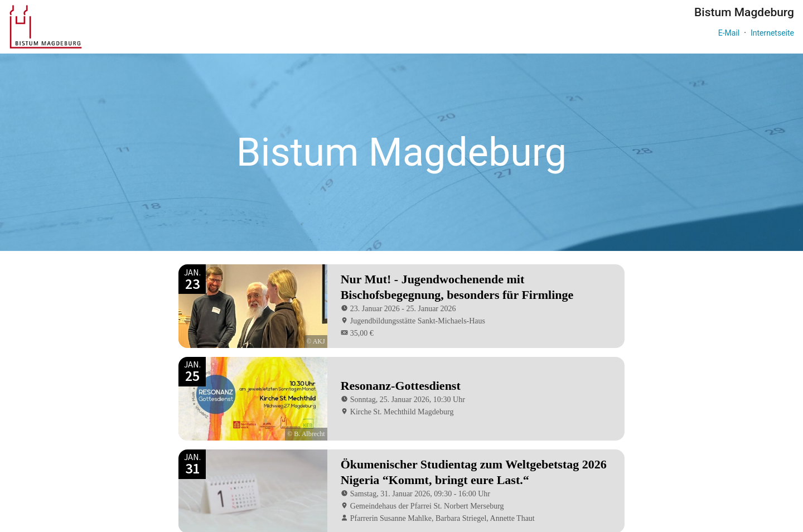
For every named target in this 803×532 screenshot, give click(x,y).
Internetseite (772, 33)
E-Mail (729, 33)
